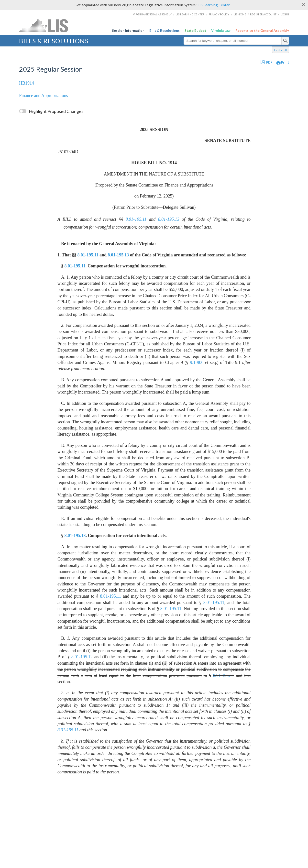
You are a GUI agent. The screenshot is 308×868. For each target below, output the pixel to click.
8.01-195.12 (82, 657)
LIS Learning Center (214, 5)
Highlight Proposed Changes (56, 111)
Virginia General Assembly (152, 14)
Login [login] (285, 14)
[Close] (304, 4)
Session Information (128, 31)
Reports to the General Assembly (262, 31)
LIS (56, 26)
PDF (269, 62)
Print (285, 62)
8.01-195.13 (169, 219)
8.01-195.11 (136, 219)
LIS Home (240, 14)
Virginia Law (221, 31)
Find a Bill (280, 50)
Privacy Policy (219, 14)
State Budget (195, 31)
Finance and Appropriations (44, 96)
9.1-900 (197, 363)
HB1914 (27, 83)
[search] (285, 41)
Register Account (263, 14)
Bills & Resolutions (165, 31)
